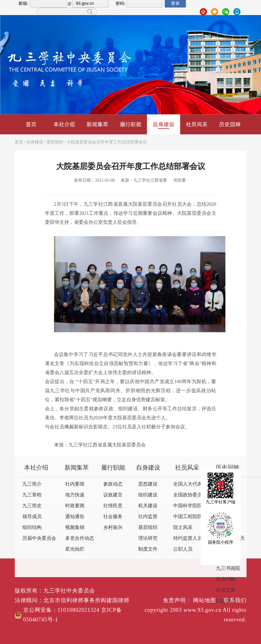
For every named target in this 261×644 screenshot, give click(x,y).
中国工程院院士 (190, 517)
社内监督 (148, 517)
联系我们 (235, 601)
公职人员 (183, 549)
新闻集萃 (97, 124)
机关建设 (148, 506)
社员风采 (197, 124)
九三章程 (32, 495)
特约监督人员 (188, 538)
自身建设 (164, 125)
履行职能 (131, 124)
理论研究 (148, 538)
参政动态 (113, 484)
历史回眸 (230, 124)
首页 (31, 124)
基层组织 (55, 142)
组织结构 (32, 528)
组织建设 (148, 495)
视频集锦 (75, 528)
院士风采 (183, 528)
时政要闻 (75, 506)
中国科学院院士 (190, 506)
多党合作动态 (80, 538)
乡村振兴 (113, 528)
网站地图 (207, 601)
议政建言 (113, 495)
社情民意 (113, 506)
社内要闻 (75, 484)
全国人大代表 (188, 484)
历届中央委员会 (39, 538)
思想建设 (148, 484)
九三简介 (32, 484)
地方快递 (75, 495)
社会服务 (113, 517)
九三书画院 (228, 569)
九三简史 (32, 506)
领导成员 (32, 517)
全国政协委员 (188, 495)
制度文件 (148, 549)
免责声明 (177, 601)
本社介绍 (64, 124)
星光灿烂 (75, 549)
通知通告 (75, 517)
